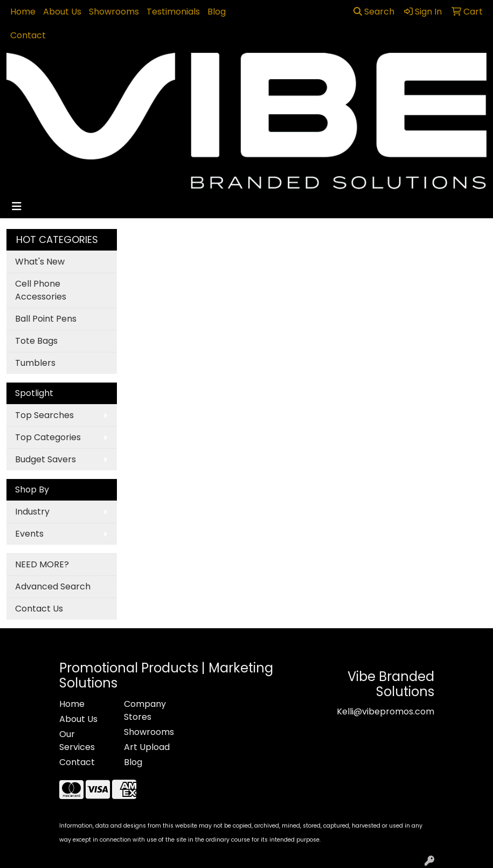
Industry (32, 512)
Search (374, 12)
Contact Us (39, 609)
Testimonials (173, 12)
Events (29, 534)
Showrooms (114, 12)
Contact (28, 35)
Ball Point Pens (46, 319)
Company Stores (145, 710)
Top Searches (44, 415)
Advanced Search (53, 586)
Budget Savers (46, 459)
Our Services (77, 741)
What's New (40, 262)
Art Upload (147, 747)
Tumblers (35, 363)
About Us (62, 12)
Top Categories (48, 437)
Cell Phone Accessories (41, 290)
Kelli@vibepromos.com (386, 711)
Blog (217, 12)
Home (23, 12)
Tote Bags (36, 341)
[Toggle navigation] (17, 206)
